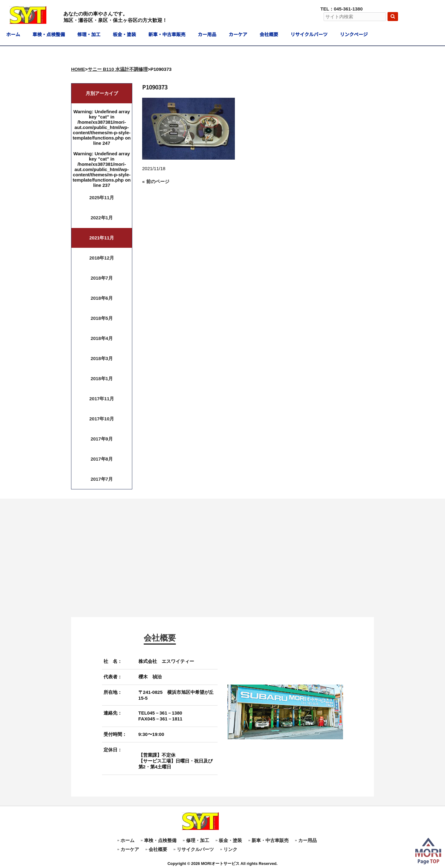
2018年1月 (102, 378)
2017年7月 (102, 479)
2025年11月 (102, 198)
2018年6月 (102, 298)
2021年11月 (102, 238)
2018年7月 (102, 278)
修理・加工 (198, 840)
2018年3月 (102, 358)
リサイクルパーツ (195, 849)
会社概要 (158, 849)
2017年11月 (102, 399)
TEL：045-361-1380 (342, 9)
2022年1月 (102, 218)
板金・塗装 (230, 840)
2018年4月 (102, 338)
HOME (78, 69)
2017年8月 (102, 459)
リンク (230, 849)
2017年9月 (102, 439)
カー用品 (307, 840)
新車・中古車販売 (270, 840)
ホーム (127, 840)
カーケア (130, 849)
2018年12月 (102, 258)
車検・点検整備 (160, 840)
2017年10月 (102, 419)
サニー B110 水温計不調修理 (118, 69)
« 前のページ (156, 181)
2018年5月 (102, 318)
